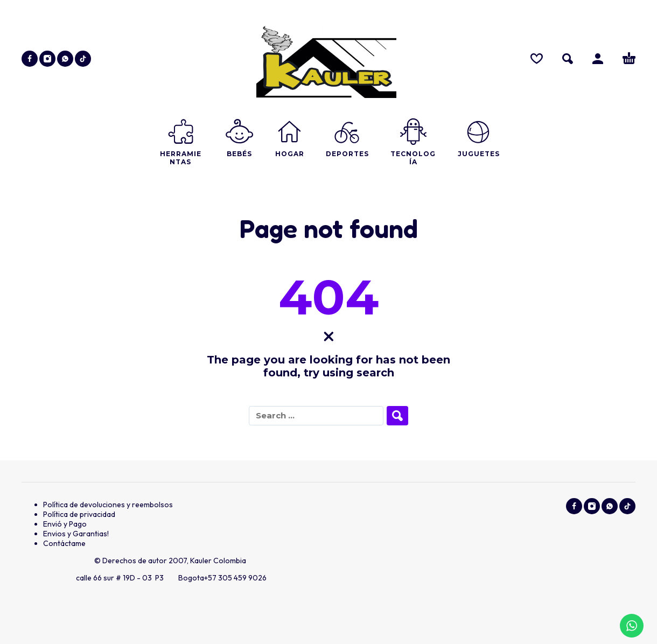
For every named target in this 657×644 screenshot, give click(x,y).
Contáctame (64, 543)
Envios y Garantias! (76, 534)
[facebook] (30, 59)
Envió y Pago (65, 524)
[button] (568, 59)
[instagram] (47, 59)
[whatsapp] (65, 59)
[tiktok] (83, 59)
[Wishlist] (537, 59)
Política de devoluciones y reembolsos (108, 505)
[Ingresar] (598, 59)
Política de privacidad (79, 514)
